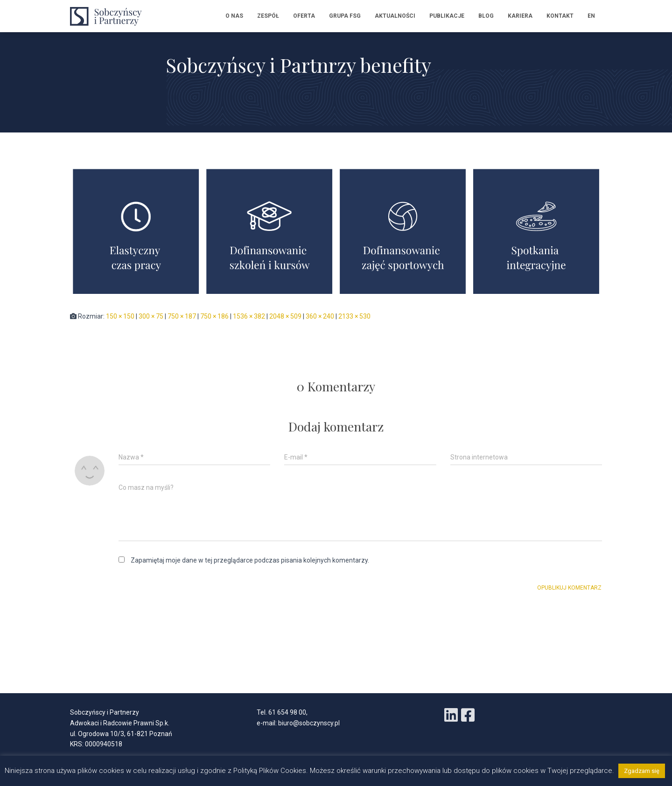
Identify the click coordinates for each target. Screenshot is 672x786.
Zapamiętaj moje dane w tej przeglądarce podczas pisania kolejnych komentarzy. (250, 560)
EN (591, 16)
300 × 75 (151, 316)
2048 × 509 (285, 316)
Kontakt (560, 16)
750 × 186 (214, 316)
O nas (234, 16)
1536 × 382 (249, 316)
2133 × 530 (354, 316)
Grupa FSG (345, 16)
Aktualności (395, 16)
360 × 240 (320, 316)
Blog (486, 16)
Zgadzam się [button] (642, 771)
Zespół (268, 16)
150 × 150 (120, 316)
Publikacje (447, 16)
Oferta (304, 16)
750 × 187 (182, 316)
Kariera (520, 16)
